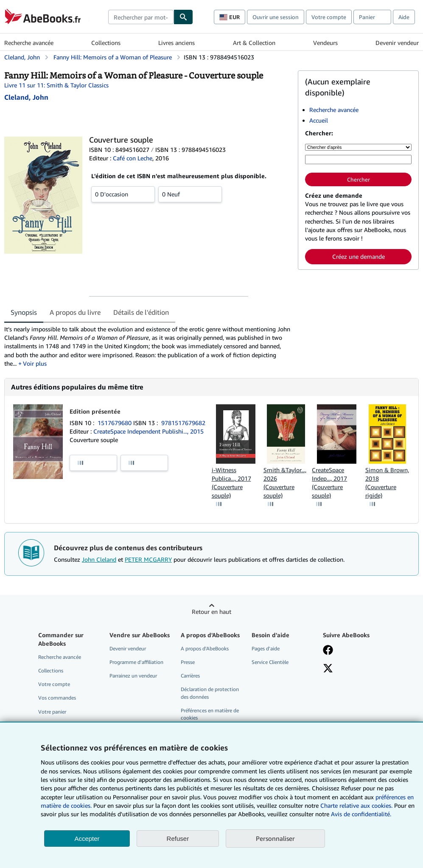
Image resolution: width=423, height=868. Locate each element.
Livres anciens (176, 43)
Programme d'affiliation (136, 662)
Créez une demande (359, 256)
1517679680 (115, 423)
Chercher (359, 179)
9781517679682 (183, 423)
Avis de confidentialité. (361, 814)
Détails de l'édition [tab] (141, 312)
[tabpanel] (148, 346)
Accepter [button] (87, 839)
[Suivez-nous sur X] (328, 669)
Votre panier (52, 712)
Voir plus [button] (35, 363)
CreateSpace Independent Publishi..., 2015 (148, 431)
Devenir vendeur (397, 43)
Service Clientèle (270, 662)
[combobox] (141, 17)
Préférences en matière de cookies (210, 714)
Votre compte (329, 17)
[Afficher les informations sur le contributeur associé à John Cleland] (26, 97)
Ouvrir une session (276, 17)
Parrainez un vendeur (133, 676)
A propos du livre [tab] (75, 312)
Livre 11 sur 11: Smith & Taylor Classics (56, 85)
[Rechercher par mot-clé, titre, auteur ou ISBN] (358, 160)
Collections (106, 43)
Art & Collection (254, 43)
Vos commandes (57, 698)
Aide (404, 17)
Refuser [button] (178, 839)
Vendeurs (325, 43)
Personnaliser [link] (275, 838)
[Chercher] (183, 17)
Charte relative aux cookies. (357, 805)
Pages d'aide (266, 648)
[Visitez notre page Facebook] (328, 651)
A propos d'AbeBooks (205, 648)
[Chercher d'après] (358, 147)
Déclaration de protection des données (210, 693)
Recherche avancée (29, 43)
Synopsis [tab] (24, 312)
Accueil (319, 120)
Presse (188, 662)
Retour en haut (211, 612)
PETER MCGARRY (148, 559)
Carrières (190, 676)
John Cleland (99, 559)
